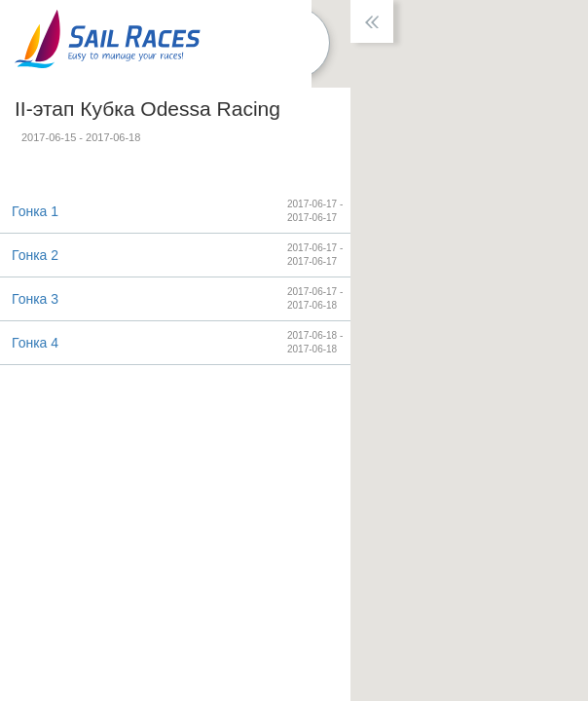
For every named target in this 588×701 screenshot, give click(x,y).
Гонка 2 (35, 255)
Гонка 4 (35, 343)
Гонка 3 (35, 299)
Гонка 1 (35, 211)
